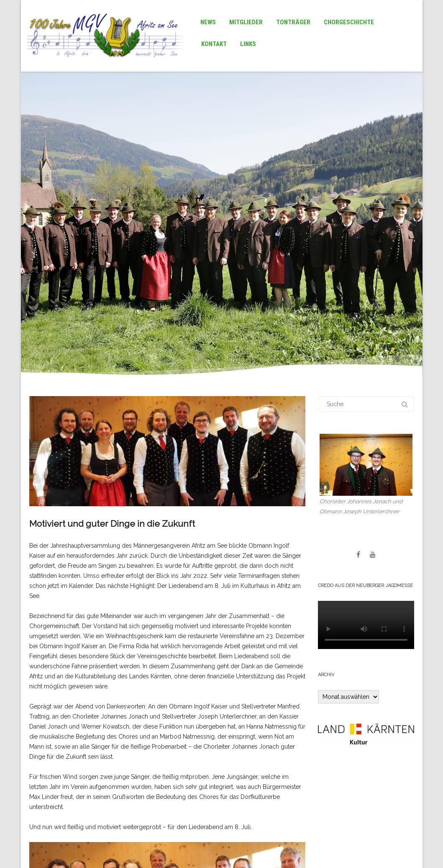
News (208, 22)
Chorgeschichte (349, 22)
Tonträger (293, 22)
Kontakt (214, 44)
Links (248, 44)
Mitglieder (246, 22)
